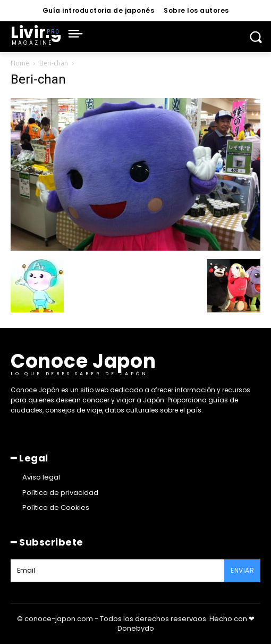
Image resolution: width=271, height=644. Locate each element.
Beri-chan (54, 63)
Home (20, 63)
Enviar (242, 570)
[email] (117, 571)
